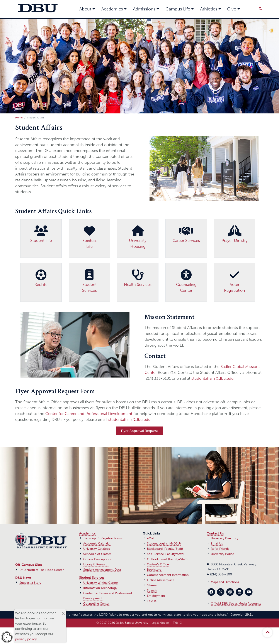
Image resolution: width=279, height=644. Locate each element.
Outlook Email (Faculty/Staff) (167, 559)
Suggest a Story (30, 583)
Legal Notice (160, 623)
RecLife (41, 285)
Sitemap (153, 585)
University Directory (225, 538)
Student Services (92, 578)
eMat (150, 538)
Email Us (217, 544)
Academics (87, 533)
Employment (156, 596)
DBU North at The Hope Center (42, 570)
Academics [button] (112, 9)
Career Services (186, 241)
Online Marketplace (161, 580)
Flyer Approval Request (139, 431)
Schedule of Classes (97, 554)
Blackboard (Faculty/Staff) (165, 549)
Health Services (138, 285)
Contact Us (215, 533)
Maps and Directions (225, 582)
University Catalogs (97, 549)
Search (152, 591)
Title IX (152, 601)
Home (19, 118)
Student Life (41, 241)
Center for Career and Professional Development (89, 414)
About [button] (85, 9)
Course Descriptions (97, 559)
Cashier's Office (158, 564)
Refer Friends (220, 549)
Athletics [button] (209, 9)
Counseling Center (96, 604)
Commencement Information (168, 575)
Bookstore (154, 570)
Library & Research (96, 564)
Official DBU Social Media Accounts (236, 604)
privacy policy (26, 639)
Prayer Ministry (235, 241)
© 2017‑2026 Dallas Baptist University (122, 623)
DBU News (23, 578)
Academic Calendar (97, 544)
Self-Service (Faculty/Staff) (166, 554)
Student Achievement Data (102, 570)
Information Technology (100, 588)
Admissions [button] (144, 9)
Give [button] (232, 9)
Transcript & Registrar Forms (103, 538)
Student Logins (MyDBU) (164, 544)
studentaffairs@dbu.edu (213, 378)
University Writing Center (101, 583)
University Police (222, 554)
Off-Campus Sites (29, 565)
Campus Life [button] (178, 9)
